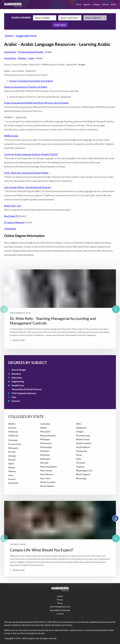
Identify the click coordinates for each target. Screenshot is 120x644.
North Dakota (47, 486)
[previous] (4, 309)
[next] (116, 309)
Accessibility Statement (60, 610)
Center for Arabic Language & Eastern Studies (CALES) (31, 154)
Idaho (11, 464)
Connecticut (15, 444)
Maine (44, 428)
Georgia (12, 456)
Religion (22, 58)
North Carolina (48, 482)
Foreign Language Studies (31, 52)
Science (16, 401)
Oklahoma (81, 428)
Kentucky (13, 483)
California (13, 436)
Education (17, 378)
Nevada (44, 463)
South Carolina (84, 443)
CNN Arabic (10, 229)
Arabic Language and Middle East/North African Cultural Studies (36, 103)
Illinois (12, 467)
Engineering (18, 381)
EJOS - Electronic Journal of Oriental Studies (26, 173)
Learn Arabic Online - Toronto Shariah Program (27, 187)
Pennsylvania (83, 436)
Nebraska (45, 459)
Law (14, 397)
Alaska (12, 424)
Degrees (87, 5)
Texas (79, 455)
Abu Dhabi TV (11, 216)
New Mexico (47, 474)
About (60, 596)
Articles (105, 5)
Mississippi (46, 447)
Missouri (45, 451)
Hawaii (12, 460)
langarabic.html (26, 36)
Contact (60, 614)
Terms (60, 603)
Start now (60, 25)
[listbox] (60, 309)
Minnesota (46, 443)
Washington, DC (84, 471)
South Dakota (83, 447)
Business (16, 374)
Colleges (96, 5)
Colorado (13, 440)
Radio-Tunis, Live (13, 206)
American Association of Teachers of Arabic (26, 87)
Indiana (12, 471)
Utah (79, 459)
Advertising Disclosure (60, 607)
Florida (12, 452)
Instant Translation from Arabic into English (31, 81)
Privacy (60, 600)
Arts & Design (19, 370)
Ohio (79, 424)
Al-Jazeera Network (14, 222)
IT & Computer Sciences (24, 393)
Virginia (80, 467)
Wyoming (81, 478)
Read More (19, 340)
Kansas (12, 479)
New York (45, 478)
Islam (31, 58)
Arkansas (13, 432)
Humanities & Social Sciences (27, 389)
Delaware (13, 448)
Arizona (12, 428)
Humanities (10, 52)
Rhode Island (83, 439)
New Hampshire (49, 467)
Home (79, 5)
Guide (113, 5)
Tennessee (81, 451)
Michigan (45, 439)
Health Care (18, 385)
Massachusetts (48, 436)
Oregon (80, 432)
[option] (60, 309)
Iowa (11, 475)
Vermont (81, 463)
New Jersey (46, 471)
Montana (45, 455)
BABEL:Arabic (11, 136)
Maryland (45, 432)
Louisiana (45, 424)
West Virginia (83, 474)
